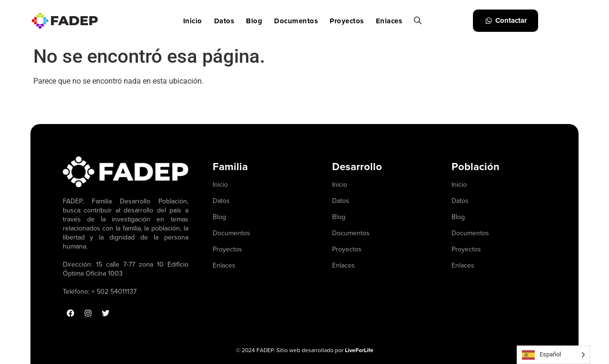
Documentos (296, 21)
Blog (254, 21)
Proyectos (347, 21)
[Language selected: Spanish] (553, 355)
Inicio (193, 21)
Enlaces (389, 21)
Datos (224, 21)
